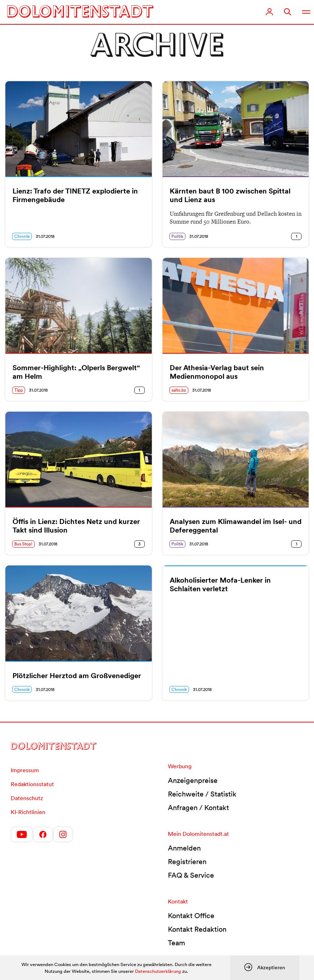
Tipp (19, 390)
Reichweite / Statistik (202, 794)
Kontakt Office (191, 916)
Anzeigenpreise (193, 780)
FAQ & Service (191, 875)
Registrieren (187, 862)
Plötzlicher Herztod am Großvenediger (77, 676)
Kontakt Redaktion (197, 929)
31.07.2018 (45, 236)
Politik (177, 236)
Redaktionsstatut (32, 784)
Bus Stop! (23, 544)
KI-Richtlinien (28, 812)
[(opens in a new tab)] (236, 305)
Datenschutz (27, 798)
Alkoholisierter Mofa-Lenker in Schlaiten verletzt (220, 584)
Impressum (25, 770)
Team (176, 943)
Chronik (22, 236)
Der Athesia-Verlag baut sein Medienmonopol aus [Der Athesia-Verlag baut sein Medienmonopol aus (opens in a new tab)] (217, 372)
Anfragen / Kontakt (198, 808)
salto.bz (179, 390)
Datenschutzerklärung (158, 971)
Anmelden (184, 848)
